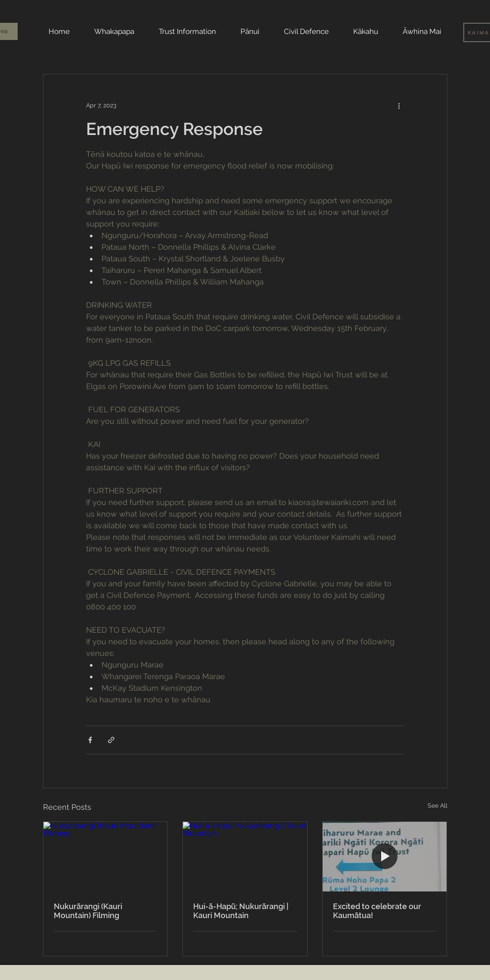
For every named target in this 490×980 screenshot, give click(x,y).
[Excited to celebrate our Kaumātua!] (385, 857)
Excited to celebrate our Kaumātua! (377, 911)
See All (438, 805)
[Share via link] (111, 740)
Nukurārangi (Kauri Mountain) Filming (88, 911)
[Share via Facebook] (90, 740)
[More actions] (399, 105)
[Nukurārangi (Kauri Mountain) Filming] (106, 857)
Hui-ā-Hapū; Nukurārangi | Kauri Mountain (241, 911)
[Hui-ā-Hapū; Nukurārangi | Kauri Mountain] (245, 857)
